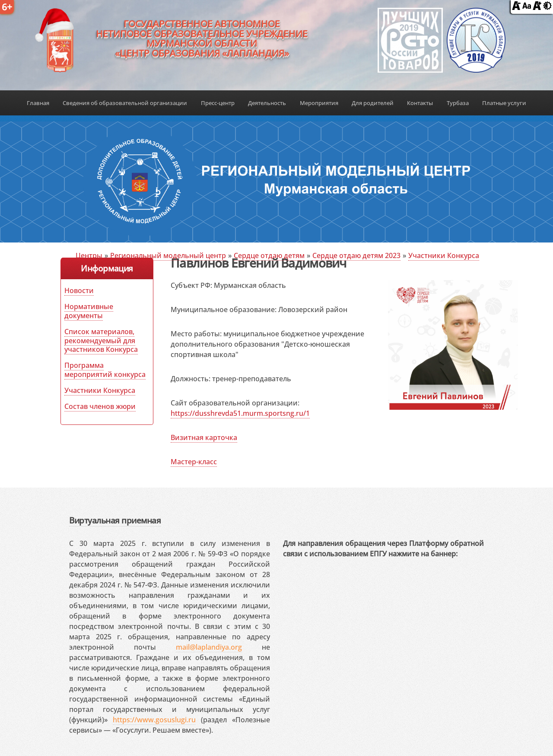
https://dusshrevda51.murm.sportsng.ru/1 (240, 413)
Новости (79, 290)
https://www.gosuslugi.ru (154, 720)
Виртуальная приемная (115, 520)
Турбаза (458, 103)
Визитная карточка (204, 437)
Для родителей (373, 103)
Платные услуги (504, 103)
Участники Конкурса (444, 255)
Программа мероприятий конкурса (105, 370)
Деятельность (267, 103)
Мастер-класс (194, 462)
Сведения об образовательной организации (125, 103)
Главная (38, 103)
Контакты (420, 103)
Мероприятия (319, 103)
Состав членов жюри (100, 406)
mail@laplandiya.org (209, 647)
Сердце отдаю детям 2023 (356, 255)
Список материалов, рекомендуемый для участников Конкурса (101, 341)
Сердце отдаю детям (269, 255)
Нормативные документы (89, 311)
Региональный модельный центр (168, 255)
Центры (89, 255)
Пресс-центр (218, 103)
